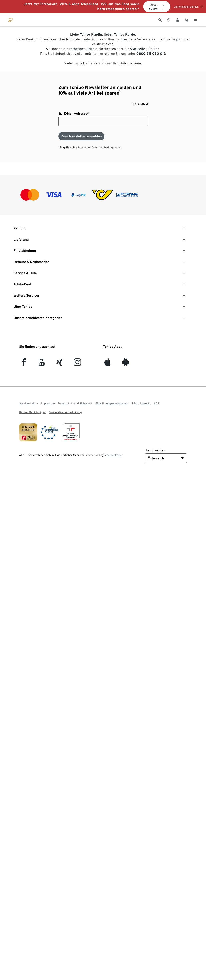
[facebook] (24, 364)
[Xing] (60, 364)
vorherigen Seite (82, 49)
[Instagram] (77, 364)
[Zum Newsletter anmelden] (81, 136)
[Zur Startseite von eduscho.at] (11, 20)
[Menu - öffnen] (195, 20)
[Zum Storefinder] (169, 20)
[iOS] (107, 364)
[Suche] (160, 20)
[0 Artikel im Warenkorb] (186, 20)
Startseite (137, 49)
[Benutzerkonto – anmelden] (178, 20)
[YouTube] (42, 364)
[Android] (125, 364)
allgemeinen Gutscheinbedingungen (98, 147)
